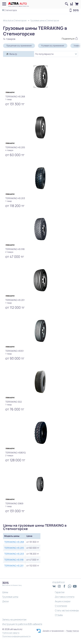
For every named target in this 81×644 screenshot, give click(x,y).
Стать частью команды (67, 610)
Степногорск (11, 10)
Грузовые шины (10, 597)
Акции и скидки (63, 601)
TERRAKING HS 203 (14, 554)
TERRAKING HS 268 (14, 542)
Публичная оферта (11, 633)
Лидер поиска (72, 631)
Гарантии (60, 592)
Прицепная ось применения (19, 46)
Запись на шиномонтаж (14, 619)
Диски (5, 601)
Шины (5, 592)
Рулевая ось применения (53, 46)
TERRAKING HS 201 (14, 566)
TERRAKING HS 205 (14, 548)
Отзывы (59, 615)
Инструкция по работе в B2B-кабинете (22, 624)
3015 (76, 10)
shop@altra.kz (59, 582)
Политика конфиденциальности (16, 636)
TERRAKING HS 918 (14, 560)
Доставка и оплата (65, 597)
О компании (61, 606)
